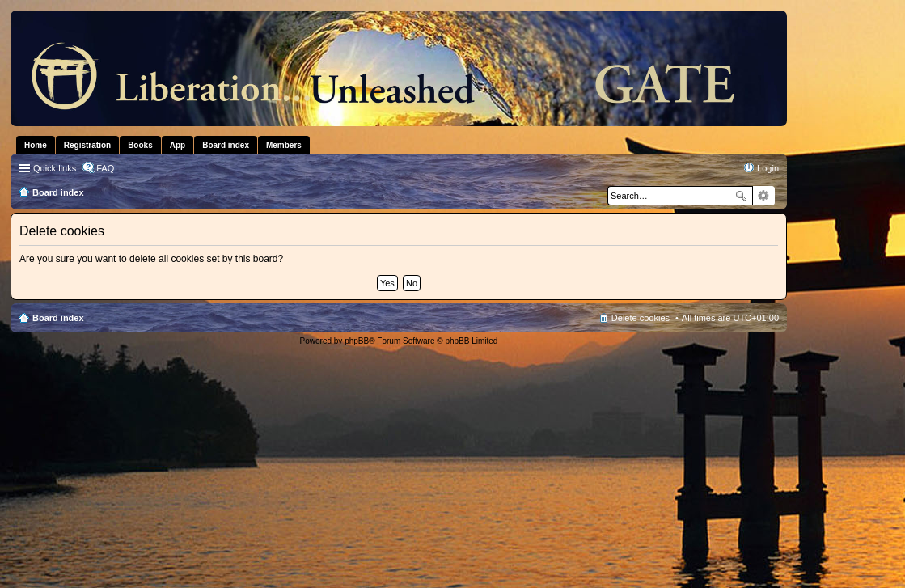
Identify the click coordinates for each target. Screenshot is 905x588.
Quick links (55, 168)
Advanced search (764, 196)
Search (741, 196)
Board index (58, 318)
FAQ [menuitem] (105, 168)
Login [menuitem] (768, 168)
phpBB (357, 341)
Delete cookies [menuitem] (641, 318)
